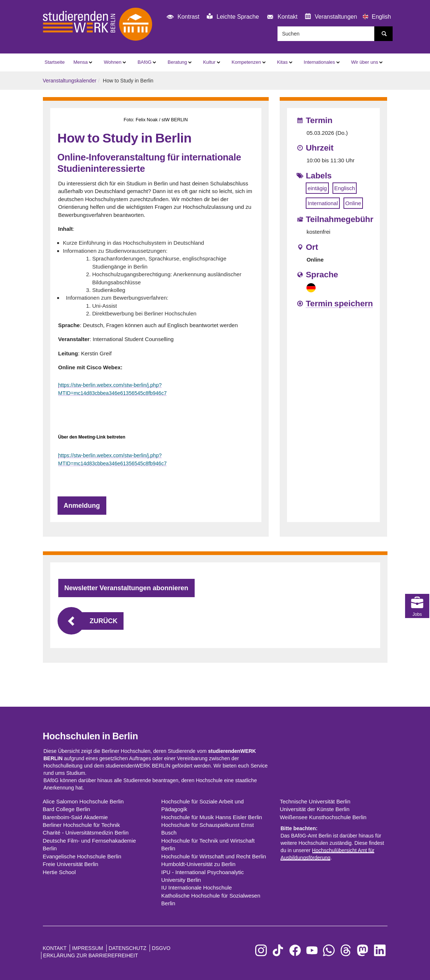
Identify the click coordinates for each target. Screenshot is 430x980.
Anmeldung (82, 506)
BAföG (144, 62)
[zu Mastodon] (363, 951)
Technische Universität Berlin (315, 801)
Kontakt (281, 17)
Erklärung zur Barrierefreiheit (91, 955)
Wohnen (113, 62)
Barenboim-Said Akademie (76, 817)
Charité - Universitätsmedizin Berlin (86, 833)
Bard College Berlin (67, 809)
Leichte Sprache (233, 16)
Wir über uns (365, 62)
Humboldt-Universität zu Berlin (199, 864)
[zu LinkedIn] (380, 951)
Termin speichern (339, 304)
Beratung (177, 62)
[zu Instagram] (261, 951)
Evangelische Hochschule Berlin (82, 856)
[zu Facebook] (295, 951)
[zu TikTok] (278, 951)
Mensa (80, 62)
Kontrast (182, 17)
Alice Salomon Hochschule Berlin (83, 801)
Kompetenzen (246, 62)
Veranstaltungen (331, 16)
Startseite (55, 62)
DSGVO (161, 948)
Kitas (282, 62)
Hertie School (59, 872)
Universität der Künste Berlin (315, 809)
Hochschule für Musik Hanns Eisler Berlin (212, 817)
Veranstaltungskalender (70, 81)
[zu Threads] (346, 951)
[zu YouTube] (312, 951)
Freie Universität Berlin (71, 864)
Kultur (209, 62)
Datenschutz (127, 948)
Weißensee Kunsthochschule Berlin (323, 817)
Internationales (319, 62)
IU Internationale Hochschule (197, 887)
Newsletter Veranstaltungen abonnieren (126, 588)
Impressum (87, 948)
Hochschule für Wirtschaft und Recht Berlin (214, 856)
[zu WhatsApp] (329, 951)
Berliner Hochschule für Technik (82, 825)
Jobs (417, 572)
